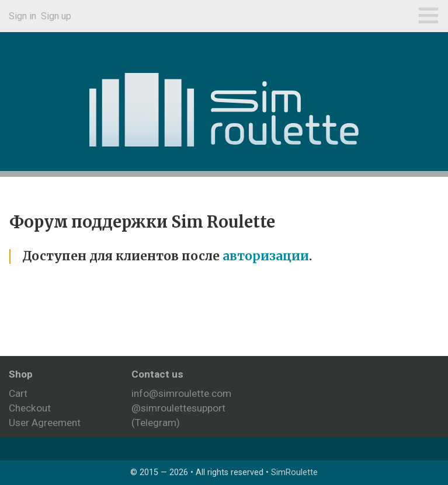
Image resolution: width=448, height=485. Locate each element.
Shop (21, 374)
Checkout (30, 408)
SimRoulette (294, 472)
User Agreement (45, 423)
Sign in (22, 16)
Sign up (56, 16)
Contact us (157, 374)
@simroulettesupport (178, 408)
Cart (18, 393)
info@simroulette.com (181, 393)
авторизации (266, 256)
